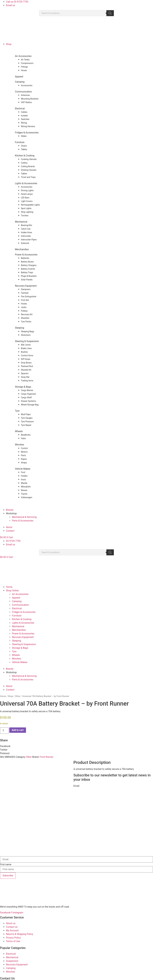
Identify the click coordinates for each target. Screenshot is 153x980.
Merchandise (22, 249)
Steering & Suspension (27, 341)
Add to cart (18, 730)
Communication (23, 92)
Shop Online (12, 591)
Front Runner (47, 757)
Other (18, 696)
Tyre (17, 411)
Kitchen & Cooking (25, 156)
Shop (9, 44)
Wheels (19, 431)
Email (76, 786)
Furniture (20, 142)
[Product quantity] (4, 731)
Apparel (19, 77)
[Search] (110, 13)
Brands (10, 510)
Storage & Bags (23, 387)
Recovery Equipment (26, 286)
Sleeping (19, 328)
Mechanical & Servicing (24, 517)
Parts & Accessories (23, 521)
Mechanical (21, 222)
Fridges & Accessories (27, 133)
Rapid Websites (73, 978)
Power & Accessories (26, 255)
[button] (76, 746)
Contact (10, 531)
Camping (20, 82)
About (9, 527)
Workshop (11, 513)
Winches (19, 445)
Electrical (20, 109)
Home (9, 587)
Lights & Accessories (26, 183)
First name (6, 841)
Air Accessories (23, 56)
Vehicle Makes (23, 469)
